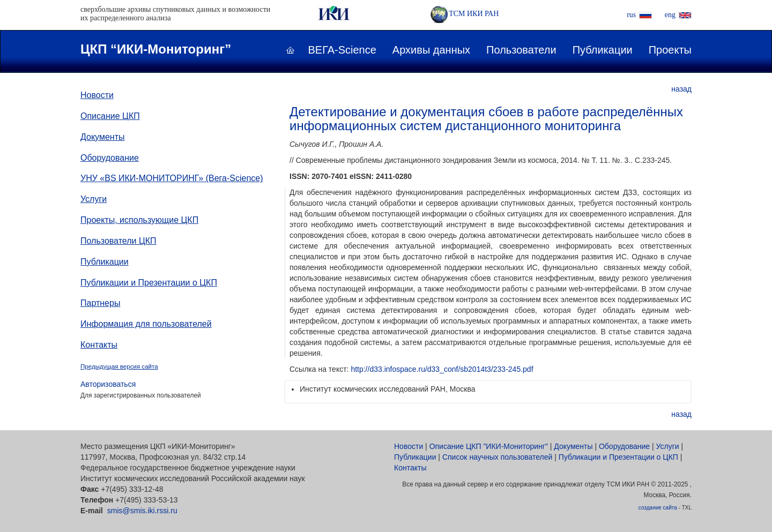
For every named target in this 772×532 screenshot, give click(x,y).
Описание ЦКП (110, 116)
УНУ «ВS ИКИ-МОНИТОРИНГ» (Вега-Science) (172, 178)
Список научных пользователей (498, 457)
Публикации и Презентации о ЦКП (149, 283)
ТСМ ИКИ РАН (464, 14)
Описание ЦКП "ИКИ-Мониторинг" (489, 446)
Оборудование (110, 158)
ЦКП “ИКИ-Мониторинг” (156, 49)
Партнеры (100, 303)
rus (631, 15)
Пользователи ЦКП (118, 241)
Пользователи (521, 50)
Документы (102, 137)
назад (681, 89)
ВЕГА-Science (342, 50)
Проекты (670, 50)
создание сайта (658, 508)
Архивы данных (431, 50)
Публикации (603, 50)
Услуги (94, 199)
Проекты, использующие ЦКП (139, 220)
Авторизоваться (108, 384)
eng (670, 15)
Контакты (99, 345)
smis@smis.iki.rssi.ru (142, 511)
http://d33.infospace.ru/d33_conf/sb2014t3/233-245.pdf (442, 369)
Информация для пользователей (146, 324)
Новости (97, 95)
